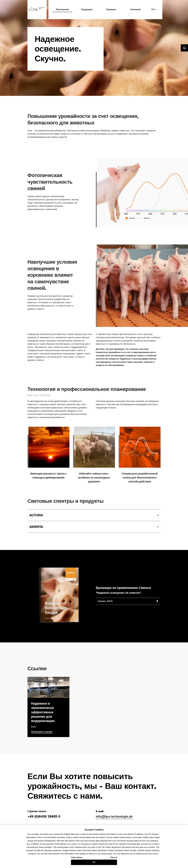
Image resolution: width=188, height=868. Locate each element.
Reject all (114, 857)
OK (94, 862)
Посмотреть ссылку (42, 732)
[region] (94, 846)
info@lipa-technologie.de (114, 816)
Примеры (111, 9)
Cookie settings (77, 857)
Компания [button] (135, 9)
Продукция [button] (87, 9)
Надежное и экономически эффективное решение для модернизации (43, 712)
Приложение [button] (62, 9)
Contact (184, 48)
